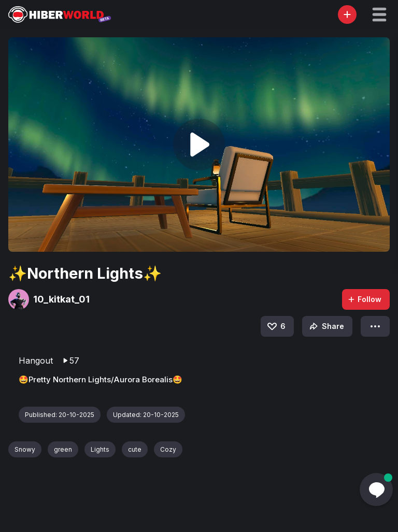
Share (326, 326)
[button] (379, 15)
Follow (364, 299)
